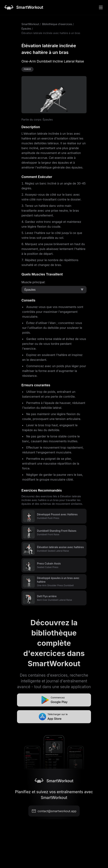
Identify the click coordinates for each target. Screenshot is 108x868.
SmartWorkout (30, 24)
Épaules (26, 29)
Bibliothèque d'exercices (57, 24)
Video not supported (54, 95)
